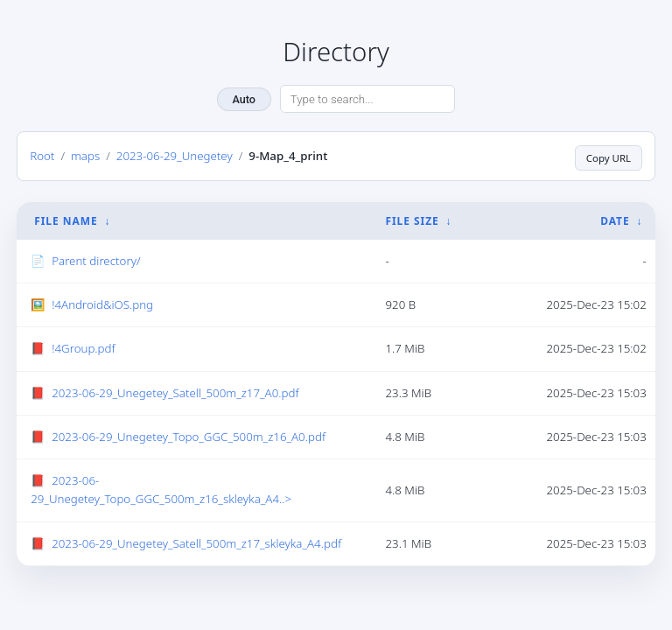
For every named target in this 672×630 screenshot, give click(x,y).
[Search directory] (367, 99)
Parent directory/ (96, 259)
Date (615, 219)
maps (85, 155)
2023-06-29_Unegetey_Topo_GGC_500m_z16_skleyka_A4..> (161, 488)
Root (42, 155)
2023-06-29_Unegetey (175, 155)
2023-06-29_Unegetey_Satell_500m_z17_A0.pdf (175, 391)
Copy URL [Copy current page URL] (606, 155)
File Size (412, 219)
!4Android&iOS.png (102, 303)
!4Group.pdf (83, 347)
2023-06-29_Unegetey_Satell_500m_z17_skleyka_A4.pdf (196, 542)
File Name (66, 219)
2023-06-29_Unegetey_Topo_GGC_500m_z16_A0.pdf (189, 435)
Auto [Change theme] (244, 99)
